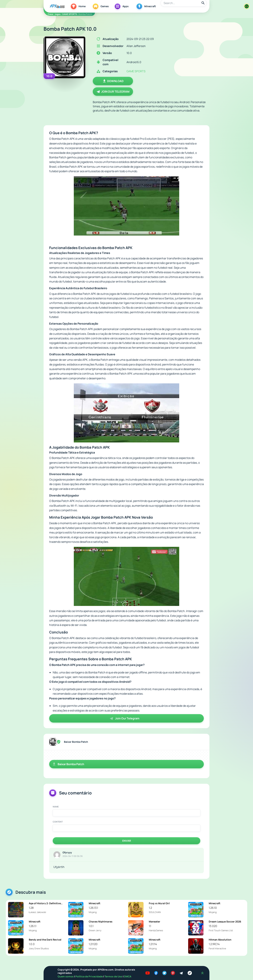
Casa (50, 14)
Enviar (127, 841)
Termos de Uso (113, 976)
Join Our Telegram (113, 92)
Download (113, 81)
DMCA (128, 976)
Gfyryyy (67, 852)
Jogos (58, 14)
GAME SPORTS (70, 14)
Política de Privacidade (89, 976)
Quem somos (66, 976)
